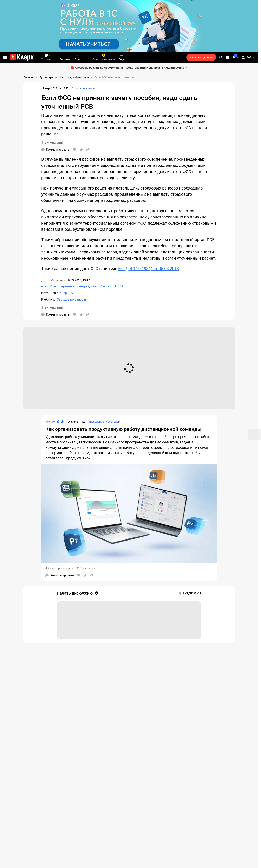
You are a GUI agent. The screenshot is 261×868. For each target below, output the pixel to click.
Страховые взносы (84, 88)
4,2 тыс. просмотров (59, 568)
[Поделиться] (88, 150)
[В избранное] (81, 150)
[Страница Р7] (50, 422)
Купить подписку (201, 57)
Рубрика (48, 300)
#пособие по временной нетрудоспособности (76, 286)
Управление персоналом (105, 422)
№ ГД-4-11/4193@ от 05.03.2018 (149, 269)
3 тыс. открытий (52, 143)
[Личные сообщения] (228, 57)
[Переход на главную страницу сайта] (22, 57)
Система (65, 57)
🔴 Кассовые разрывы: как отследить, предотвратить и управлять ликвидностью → (129, 68)
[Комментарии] (56, 150)
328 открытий (86, 568)
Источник (49, 293)
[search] (221, 57)
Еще (77, 57)
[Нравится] (75, 150)
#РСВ (119, 286)
